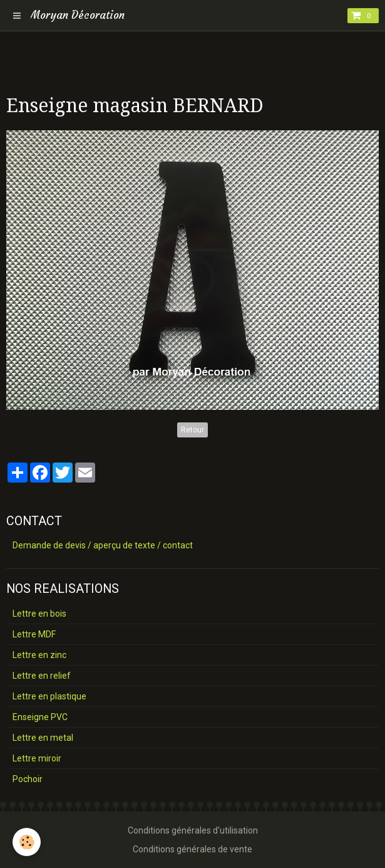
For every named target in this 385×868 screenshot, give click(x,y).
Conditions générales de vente (192, 849)
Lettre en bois (39, 614)
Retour (192, 430)
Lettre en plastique (49, 696)
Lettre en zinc (39, 655)
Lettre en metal (43, 738)
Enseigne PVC (40, 717)
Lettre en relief (42, 676)
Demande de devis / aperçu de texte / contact (103, 545)
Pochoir (28, 779)
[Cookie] (27, 842)
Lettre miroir (37, 758)
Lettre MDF (34, 634)
